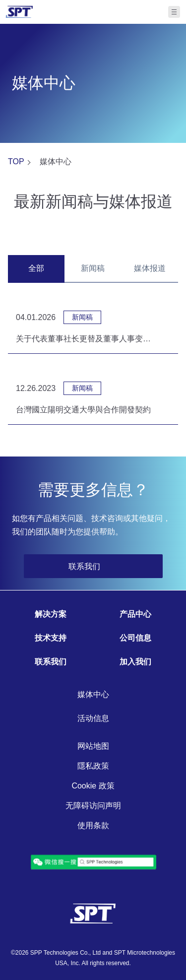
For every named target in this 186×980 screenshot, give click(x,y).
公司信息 (135, 638)
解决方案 (51, 614)
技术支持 (51, 638)
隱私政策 (93, 766)
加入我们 (135, 662)
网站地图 (93, 746)
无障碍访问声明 (93, 806)
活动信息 (93, 718)
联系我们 (51, 662)
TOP (16, 162)
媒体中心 (93, 694)
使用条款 (93, 825)
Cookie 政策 (93, 786)
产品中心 (135, 614)
